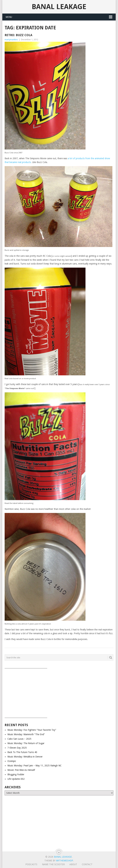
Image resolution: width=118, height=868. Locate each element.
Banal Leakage (59, 7)
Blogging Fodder (16, 774)
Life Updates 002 (16, 779)
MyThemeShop (65, 861)
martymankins (11, 40)
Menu (9, 17)
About (73, 864)
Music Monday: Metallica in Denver (25, 757)
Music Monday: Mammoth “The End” (26, 734)
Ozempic (12, 761)
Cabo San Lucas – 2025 (19, 739)
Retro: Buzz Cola (18, 35)
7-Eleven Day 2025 (17, 748)
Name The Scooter (53, 864)
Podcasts (31, 864)
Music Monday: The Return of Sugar (26, 743)
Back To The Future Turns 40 (22, 752)
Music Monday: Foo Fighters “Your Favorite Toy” (32, 730)
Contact (87, 864)
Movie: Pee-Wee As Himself (21, 770)
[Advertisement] (59, 692)
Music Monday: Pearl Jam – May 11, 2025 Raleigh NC (34, 766)
